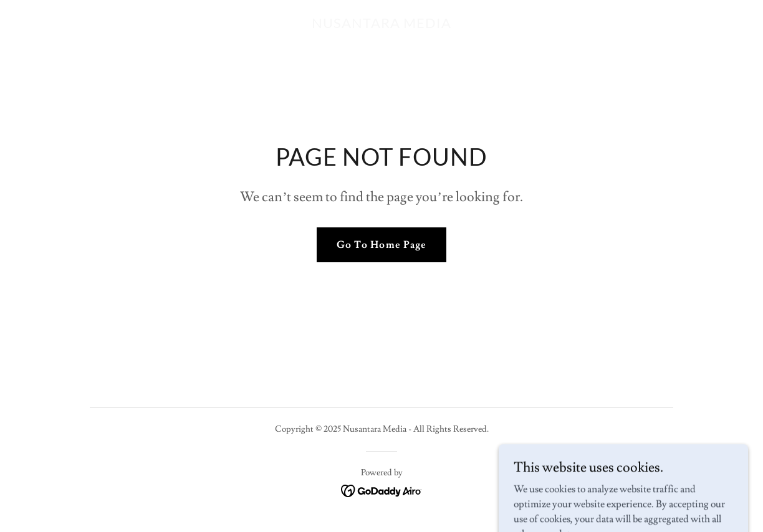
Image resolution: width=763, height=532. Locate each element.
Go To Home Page (381, 245)
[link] (381, 25)
